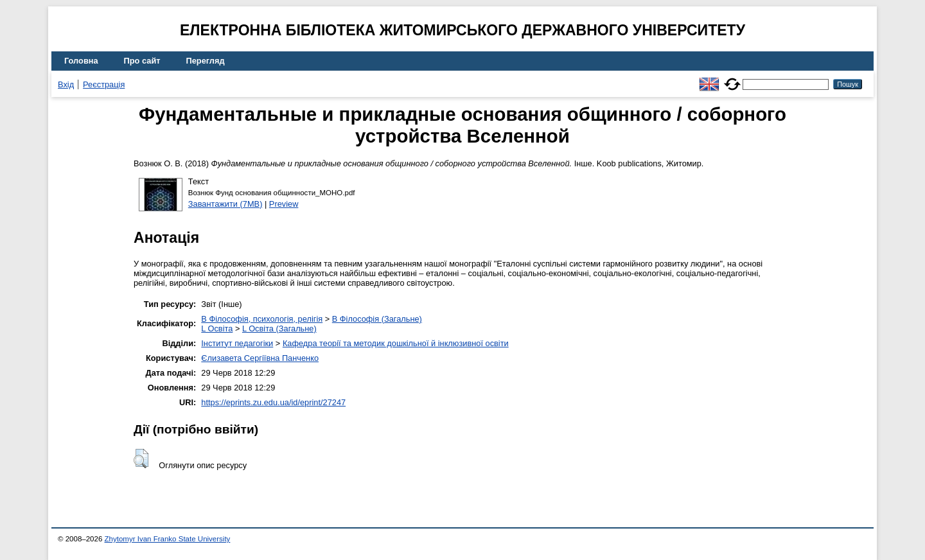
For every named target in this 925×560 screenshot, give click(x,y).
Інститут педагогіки (237, 343)
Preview (284, 204)
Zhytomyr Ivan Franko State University (168, 539)
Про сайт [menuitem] (142, 61)
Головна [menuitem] (81, 61)
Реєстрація (104, 84)
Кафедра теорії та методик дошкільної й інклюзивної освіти (396, 343)
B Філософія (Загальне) (377, 319)
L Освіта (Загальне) (279, 328)
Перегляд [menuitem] (206, 61)
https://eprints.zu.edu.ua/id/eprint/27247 (273, 402)
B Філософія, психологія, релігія (262, 319)
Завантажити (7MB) (225, 204)
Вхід (66, 84)
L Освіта (217, 328)
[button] (141, 459)
